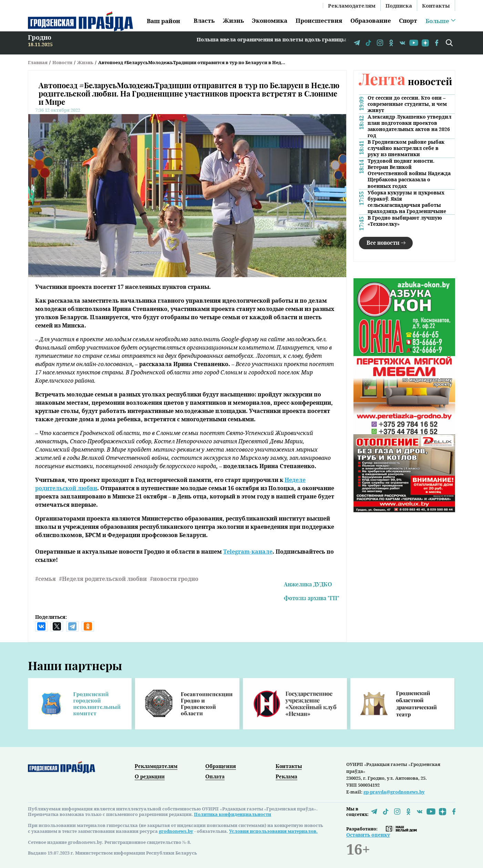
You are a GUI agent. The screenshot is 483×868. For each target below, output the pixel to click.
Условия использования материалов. (273, 831)
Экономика (270, 21)
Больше (437, 21)
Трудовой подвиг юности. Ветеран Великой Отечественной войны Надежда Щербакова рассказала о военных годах (409, 173)
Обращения (221, 766)
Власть (204, 21)
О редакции (150, 776)
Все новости (383, 243)
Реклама (286, 776)
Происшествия (319, 21)
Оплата (215, 776)
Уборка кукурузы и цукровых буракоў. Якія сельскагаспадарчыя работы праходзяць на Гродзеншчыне (407, 202)
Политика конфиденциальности (233, 814)
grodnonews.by (176, 831)
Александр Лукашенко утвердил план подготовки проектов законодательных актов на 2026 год (409, 126)
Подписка (399, 6)
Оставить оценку (368, 835)
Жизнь (233, 21)
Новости (62, 62)
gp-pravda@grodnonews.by (394, 792)
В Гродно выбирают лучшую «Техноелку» (405, 221)
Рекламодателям (352, 6)
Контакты (436, 6)
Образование (371, 21)
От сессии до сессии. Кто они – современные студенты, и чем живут (407, 104)
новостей (405, 81)
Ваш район (163, 21)
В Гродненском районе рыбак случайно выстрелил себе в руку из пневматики (406, 148)
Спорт (408, 21)
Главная (38, 62)
